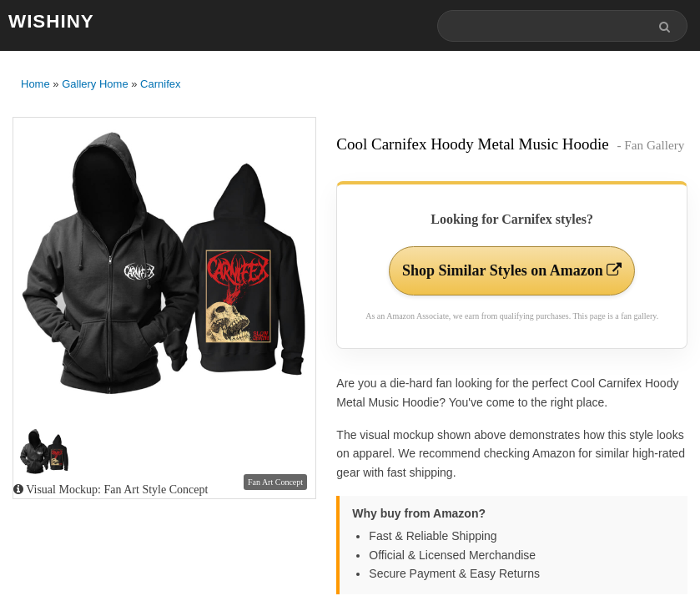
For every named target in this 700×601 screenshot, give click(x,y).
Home (35, 84)
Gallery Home (95, 84)
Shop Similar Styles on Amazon (512, 270)
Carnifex (160, 84)
